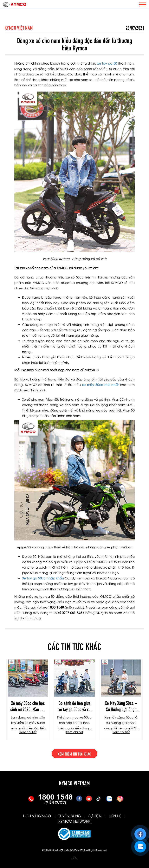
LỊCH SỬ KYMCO (37, 816)
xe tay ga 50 (107, 63)
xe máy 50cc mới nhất (100, 385)
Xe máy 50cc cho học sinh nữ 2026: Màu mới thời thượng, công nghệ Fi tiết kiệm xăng (28, 706)
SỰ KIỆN (95, 816)
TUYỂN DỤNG (70, 816)
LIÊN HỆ (115, 816)
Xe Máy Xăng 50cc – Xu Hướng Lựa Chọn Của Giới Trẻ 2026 (121, 706)
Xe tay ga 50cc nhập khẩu (43, 578)
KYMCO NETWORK (74, 821)
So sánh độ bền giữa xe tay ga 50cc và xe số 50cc (74, 706)
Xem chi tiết (28, 732)
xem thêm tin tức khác (74, 754)
